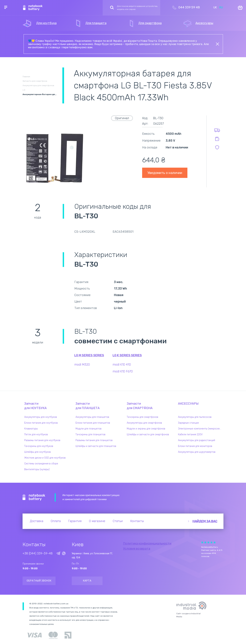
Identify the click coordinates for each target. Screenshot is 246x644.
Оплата (56, 521)
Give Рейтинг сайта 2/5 (205, 542)
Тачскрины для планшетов (90, 434)
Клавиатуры (31, 429)
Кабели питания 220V (190, 434)
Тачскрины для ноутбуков (39, 446)
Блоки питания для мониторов (195, 446)
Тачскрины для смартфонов (142, 417)
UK (215, 7)
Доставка (36, 521)
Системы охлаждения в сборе (41, 464)
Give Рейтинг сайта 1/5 (202, 542)
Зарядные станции (188, 423)
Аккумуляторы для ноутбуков (41, 417)
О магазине (97, 521)
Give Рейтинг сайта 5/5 (215, 542)
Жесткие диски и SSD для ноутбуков (45, 458)
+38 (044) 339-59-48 (38, 553)
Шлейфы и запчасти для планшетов (96, 446)
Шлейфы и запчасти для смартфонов (148, 434)
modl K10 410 (122, 365)
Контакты (137, 521)
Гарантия (75, 521)
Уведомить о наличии (165, 173)
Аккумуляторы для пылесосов (195, 417)
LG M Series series (89, 355)
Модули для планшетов (88, 429)
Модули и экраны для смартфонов (146, 429)
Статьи (118, 521)
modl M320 (82, 365)
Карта (87, 581)
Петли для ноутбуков (36, 434)
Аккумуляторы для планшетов (92, 417)
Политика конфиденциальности (147, 543)
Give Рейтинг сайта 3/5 (208, 542)
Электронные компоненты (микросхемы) (201, 429)
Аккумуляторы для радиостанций (197, 440)
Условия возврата (137, 549)
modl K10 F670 (123, 371)
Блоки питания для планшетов (93, 423)
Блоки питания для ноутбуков (41, 423)
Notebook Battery (34, 497)
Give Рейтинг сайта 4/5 (211, 542)
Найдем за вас (205, 521)
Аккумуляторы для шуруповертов (197, 452)
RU (221, 7)
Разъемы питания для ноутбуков (42, 440)
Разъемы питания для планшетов (94, 440)
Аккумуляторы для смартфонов (144, 423)
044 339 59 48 (189, 7)
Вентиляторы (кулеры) (37, 469)
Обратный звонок (39, 581)
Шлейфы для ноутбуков (37, 452)
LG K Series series (127, 355)
